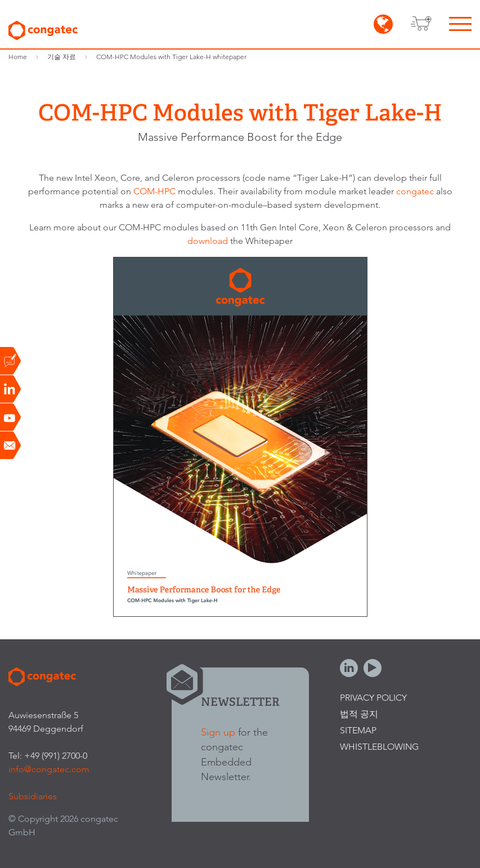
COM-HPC (154, 191)
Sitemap (358, 730)
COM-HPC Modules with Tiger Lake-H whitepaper (171, 57)
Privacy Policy (373, 698)
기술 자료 (62, 57)
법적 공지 (359, 714)
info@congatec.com (49, 769)
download (209, 241)
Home (18, 57)
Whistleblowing (379, 747)
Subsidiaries (33, 796)
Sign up (218, 732)
